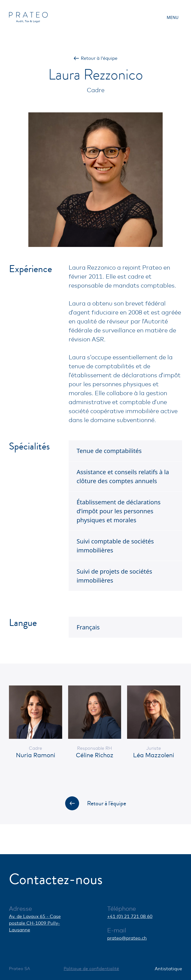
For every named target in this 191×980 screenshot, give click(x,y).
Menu (172, 17)
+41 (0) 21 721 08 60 (130, 916)
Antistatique (168, 969)
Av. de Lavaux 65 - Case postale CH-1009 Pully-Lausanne (35, 923)
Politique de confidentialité (91, 968)
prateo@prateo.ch (127, 938)
